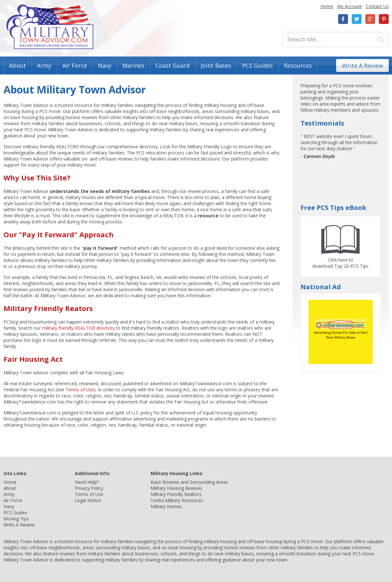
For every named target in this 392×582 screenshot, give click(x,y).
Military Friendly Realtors (176, 494)
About (17, 65)
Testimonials (322, 123)
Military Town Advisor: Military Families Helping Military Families (50, 27)
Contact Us (377, 6)
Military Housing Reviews (176, 488)
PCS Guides (257, 65)
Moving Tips (16, 519)
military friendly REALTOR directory (78, 328)
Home (327, 6)
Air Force (75, 65)
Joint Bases (216, 65)
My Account (349, 6)
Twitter (357, 19)
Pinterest (384, 19)
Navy (105, 65)
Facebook (343, 19)
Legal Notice (88, 500)
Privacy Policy (89, 488)
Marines (133, 65)
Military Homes (166, 506)
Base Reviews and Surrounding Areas (189, 482)
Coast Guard (173, 65)
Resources (298, 65)
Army (44, 65)
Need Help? (87, 482)
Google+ (370, 19)
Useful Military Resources (177, 500)
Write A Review (362, 65)
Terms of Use (80, 390)
